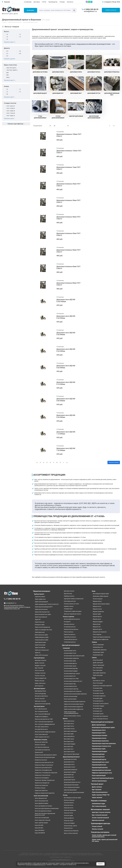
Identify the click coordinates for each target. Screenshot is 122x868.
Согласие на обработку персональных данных (61, 861)
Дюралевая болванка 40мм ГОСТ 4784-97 (69, 218)
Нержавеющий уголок (99, 765)
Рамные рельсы (69, 632)
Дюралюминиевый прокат (71, 757)
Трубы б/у (38, 653)
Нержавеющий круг (98, 754)
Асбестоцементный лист (42, 737)
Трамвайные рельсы (70, 637)
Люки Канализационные (100, 792)
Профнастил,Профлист (41, 717)
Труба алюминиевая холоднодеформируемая (71, 713)
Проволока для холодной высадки (45, 757)
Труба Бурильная (40, 632)
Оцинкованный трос (70, 601)
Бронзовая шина (69, 741)
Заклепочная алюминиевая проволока (75, 694)
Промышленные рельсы (71, 629)
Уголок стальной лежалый (100, 818)
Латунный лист (68, 828)
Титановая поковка (98, 693)
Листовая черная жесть (42, 727)
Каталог (31, 10)
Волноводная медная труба (101, 594)
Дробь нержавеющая (99, 725)
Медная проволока (98, 612)
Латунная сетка (68, 813)
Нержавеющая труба (99, 749)
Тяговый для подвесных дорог (73, 611)
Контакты (70, 2)
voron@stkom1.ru (90, 11)
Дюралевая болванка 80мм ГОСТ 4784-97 (69, 284)
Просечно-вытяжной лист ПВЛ (44, 719)
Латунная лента (69, 805)
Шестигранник (39, 686)
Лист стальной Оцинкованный (44, 722)
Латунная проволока (70, 810)
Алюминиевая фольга (70, 663)
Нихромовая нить (98, 647)
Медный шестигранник (100, 632)
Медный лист (97, 627)
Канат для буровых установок (43, 806)
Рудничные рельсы (70, 634)
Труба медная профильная (101, 639)
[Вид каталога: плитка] (110, 126)
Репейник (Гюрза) (40, 788)
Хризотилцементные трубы (43, 614)
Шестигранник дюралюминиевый (74, 792)
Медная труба (97, 614)
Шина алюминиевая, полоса (72, 716)
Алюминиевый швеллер (71, 689)
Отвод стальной (97, 826)
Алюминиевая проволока (71, 658)
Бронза (65, 718)
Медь (94, 591)
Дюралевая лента (69, 762)
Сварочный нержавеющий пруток (103, 778)
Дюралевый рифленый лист (72, 782)
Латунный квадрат (69, 823)
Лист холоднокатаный (41, 711)
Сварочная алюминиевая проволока (75, 702)
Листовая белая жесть (41, 729)
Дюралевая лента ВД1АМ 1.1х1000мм (66, 433)
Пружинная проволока (41, 785)
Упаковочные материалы (100, 832)
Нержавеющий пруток (99, 759)
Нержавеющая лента (99, 730)
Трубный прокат (39, 594)
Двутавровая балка (40, 691)
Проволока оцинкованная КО (43, 768)
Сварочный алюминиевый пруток (74, 704)
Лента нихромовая (98, 645)
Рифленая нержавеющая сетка (102, 773)
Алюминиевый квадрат (71, 671)
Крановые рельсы (69, 624)
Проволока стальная (40, 740)
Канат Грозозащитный (41, 801)
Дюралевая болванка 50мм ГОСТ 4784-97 (69, 251)
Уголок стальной (40, 699)
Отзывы (62, 2)
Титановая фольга (98, 701)
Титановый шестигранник (100, 716)
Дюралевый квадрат (70, 772)
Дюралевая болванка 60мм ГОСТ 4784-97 (69, 268)
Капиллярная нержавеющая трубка (103, 727)
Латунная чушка (69, 821)
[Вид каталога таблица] (118, 126)
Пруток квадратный (41, 678)
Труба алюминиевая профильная (74, 709)
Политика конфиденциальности (61, 860)
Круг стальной (39, 668)
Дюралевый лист (69, 777)
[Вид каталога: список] (114, 126)
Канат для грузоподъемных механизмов (47, 808)
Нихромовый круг (98, 655)
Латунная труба (68, 815)
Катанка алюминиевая (71, 696)
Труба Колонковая (40, 645)
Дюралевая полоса (69, 767)
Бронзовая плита (69, 726)
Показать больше (114, 462)
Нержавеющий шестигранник (101, 770)
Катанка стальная (40, 745)
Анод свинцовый (98, 660)
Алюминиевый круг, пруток (72, 673)
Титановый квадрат (99, 706)
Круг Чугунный (97, 790)
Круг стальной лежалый (100, 815)
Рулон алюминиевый (70, 699)
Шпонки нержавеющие (99, 781)
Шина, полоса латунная (71, 833)
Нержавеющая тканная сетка (101, 746)
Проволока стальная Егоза (43, 775)
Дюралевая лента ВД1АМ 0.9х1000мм (66, 416)
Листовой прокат (39, 706)
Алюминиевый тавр (70, 684)
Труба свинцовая (98, 675)
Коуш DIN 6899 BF (40, 833)
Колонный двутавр (40, 694)
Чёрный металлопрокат (42, 591)
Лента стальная (39, 670)
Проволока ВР (39, 752)
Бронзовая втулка (69, 721)
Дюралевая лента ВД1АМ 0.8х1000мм (66, 400)
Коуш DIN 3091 (39, 828)
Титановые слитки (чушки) (101, 703)
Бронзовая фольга (69, 736)
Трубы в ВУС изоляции (41, 655)
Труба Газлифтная (40, 647)
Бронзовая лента (69, 724)
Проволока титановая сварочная (102, 686)
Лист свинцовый (98, 668)
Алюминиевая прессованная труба (74, 656)
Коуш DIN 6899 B (40, 830)
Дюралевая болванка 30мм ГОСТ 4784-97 (69, 201)
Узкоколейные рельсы (71, 639)
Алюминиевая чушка (70, 666)
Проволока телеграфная (42, 778)
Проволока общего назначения (44, 765)
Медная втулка (97, 601)
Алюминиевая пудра (98, 804)
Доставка (37, 2)
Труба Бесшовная (40, 597)
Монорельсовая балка (41, 696)
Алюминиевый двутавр (71, 668)
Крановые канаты (69, 591)
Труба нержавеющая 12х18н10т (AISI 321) (47, 604)
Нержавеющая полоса (99, 738)
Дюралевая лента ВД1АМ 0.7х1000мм (66, 383)
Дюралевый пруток (70, 780)
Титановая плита (98, 691)
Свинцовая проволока (99, 673)
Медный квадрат (98, 622)
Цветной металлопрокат (71, 645)
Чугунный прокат (97, 784)
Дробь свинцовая (98, 663)
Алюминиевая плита (70, 653)
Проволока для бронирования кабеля (46, 755)
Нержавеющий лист (98, 757)
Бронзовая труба (69, 734)
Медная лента (97, 606)
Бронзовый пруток (69, 752)
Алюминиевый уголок (70, 686)
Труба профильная (40, 599)
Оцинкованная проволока (42, 750)
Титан (94, 678)
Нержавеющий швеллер (100, 768)
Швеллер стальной (40, 701)
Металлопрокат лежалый (100, 809)
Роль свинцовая (98, 670)
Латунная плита (69, 808)
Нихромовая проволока (100, 650)
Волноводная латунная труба (72, 798)
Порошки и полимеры (99, 801)
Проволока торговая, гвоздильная (45, 780)
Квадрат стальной (40, 665)
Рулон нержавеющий (99, 775)
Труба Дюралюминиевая (71, 785)
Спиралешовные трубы (42, 640)
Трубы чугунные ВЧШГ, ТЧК (101, 795)
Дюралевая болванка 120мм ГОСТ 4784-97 (69, 152)
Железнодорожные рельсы (72, 619)
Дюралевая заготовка (70, 759)
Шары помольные (40, 683)
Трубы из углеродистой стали (43, 630)
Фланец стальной (97, 829)
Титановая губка (98, 688)
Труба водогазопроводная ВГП (44, 607)
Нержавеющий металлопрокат (102, 722)
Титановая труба (98, 698)
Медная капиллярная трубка (101, 604)
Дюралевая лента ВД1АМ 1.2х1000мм (66, 449)
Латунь (65, 795)
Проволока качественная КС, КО (44, 762)
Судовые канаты (69, 606)
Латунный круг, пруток (70, 826)
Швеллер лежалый (98, 820)
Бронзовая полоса (69, 729)
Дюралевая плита (69, 764)
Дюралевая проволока (70, 770)
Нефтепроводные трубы (42, 637)
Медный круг (97, 624)
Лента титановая (98, 683)
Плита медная (97, 634)
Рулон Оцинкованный (41, 734)
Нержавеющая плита (99, 733)
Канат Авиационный (41, 798)
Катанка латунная (69, 800)
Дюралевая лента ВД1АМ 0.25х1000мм (66, 301)
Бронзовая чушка (69, 739)
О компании (28, 2)
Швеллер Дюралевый (70, 790)
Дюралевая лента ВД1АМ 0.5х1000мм (66, 350)
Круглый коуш (68, 594)
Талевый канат (68, 609)
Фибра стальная (40, 681)
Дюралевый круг (69, 775)
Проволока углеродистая (42, 783)
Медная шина (97, 619)
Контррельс (67, 622)
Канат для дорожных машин (43, 811)
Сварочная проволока (41, 790)
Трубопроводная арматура (101, 823)
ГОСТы (44, 2)
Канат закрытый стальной (43, 820)
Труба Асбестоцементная (42, 612)
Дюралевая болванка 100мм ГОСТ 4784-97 (69, 135)
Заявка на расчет (111, 10)
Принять (100, 864)
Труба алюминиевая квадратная (73, 707)
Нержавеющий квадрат (100, 751)
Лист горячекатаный (41, 709)
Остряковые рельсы (70, 627)
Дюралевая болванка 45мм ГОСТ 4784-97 (69, 234)
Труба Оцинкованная (41, 617)
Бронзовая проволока (70, 731)
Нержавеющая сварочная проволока (104, 743)
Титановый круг (97, 709)
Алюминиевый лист (70, 676)
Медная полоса (97, 609)
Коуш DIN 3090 (39, 825)
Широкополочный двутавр (43, 704)
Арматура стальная (40, 660)
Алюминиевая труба (70, 661)
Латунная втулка (69, 803)
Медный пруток (97, 629)
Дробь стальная (39, 663)
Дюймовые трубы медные (101, 596)
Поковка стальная (40, 673)
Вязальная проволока (41, 742)
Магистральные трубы (41, 635)
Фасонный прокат (40, 688)
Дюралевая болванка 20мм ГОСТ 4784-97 (69, 185)
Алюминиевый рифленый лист (73, 681)
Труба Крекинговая (40, 642)
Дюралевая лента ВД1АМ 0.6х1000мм (66, 367)
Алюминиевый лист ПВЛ (71, 679)
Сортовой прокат (39, 658)
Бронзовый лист (69, 749)
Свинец (94, 658)
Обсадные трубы (40, 625)
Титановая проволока (99, 696)
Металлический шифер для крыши (45, 732)
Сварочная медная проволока (102, 637)
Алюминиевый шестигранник (73, 691)
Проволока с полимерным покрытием (46, 773)
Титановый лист (98, 711)
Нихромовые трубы (98, 652)
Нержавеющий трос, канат (100, 762)
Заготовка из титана (99, 681)
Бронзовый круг (69, 746)
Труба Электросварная (41, 602)
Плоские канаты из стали (71, 604)
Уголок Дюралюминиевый (72, 787)
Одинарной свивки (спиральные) (74, 599)
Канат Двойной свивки (42, 803)
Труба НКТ (38, 619)
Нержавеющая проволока (100, 741)
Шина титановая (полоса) (100, 719)
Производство (53, 2)
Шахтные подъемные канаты (72, 614)
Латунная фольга (69, 818)
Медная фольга (97, 617)
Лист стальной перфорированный (45, 724)
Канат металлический (41, 796)
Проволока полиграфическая (43, 770)
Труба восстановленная (42, 650)
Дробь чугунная (97, 787)
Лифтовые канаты (69, 596)
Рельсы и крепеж (69, 617)
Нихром (94, 642)
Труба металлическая (41, 609)
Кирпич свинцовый (99, 665)
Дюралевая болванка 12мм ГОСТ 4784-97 (69, 168)
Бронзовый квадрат (70, 744)
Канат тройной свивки (41, 823)
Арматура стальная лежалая (101, 812)
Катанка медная (98, 599)
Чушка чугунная (97, 798)
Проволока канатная (41, 760)
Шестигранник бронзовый (72, 754)
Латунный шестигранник (71, 831)
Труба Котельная (40, 622)
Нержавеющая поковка (100, 735)
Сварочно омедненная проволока (45, 793)
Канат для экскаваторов (42, 818)
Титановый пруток (98, 714)
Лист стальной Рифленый (42, 714)
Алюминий (66, 648)
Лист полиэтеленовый (99, 806)
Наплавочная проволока (42, 747)
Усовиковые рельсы (70, 642)
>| (67, 463)
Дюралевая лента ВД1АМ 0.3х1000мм (66, 317)
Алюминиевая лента (70, 651)
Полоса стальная (40, 676)
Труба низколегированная (42, 627)
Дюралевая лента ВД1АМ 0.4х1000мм (66, 334)
